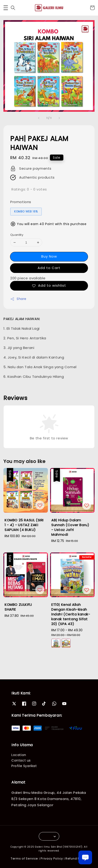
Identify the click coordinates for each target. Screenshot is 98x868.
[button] (6, 8)
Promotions (21, 202)
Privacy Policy (52, 858)
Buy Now (49, 256)
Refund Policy (76, 858)
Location (19, 755)
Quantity (17, 235)
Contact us (21, 760)
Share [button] (18, 299)
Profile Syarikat (24, 766)
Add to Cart (49, 268)
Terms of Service (24, 858)
